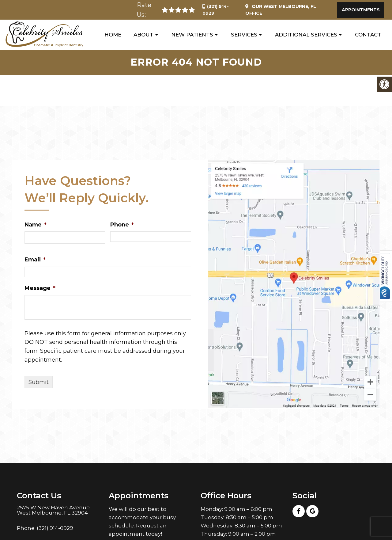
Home (113, 35)
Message (40, 289)
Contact (368, 35)
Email (35, 260)
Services (244, 35)
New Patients (192, 35)
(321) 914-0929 (55, 529)
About (143, 35)
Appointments (361, 10)
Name (36, 225)
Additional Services (306, 35)
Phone (122, 225)
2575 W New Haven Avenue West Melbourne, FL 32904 (53, 511)
